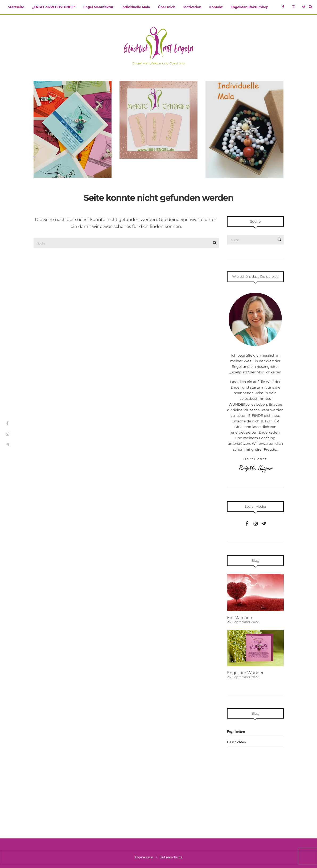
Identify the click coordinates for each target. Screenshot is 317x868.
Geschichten (236, 742)
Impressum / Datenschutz (159, 857)
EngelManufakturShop (250, 7)
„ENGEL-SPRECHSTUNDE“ (54, 7)
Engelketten (236, 732)
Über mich (166, 7)
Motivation (192, 7)
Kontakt (216, 7)
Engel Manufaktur (98, 7)
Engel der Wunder (245, 673)
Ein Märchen (240, 618)
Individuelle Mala (136, 7)
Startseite (16, 7)
